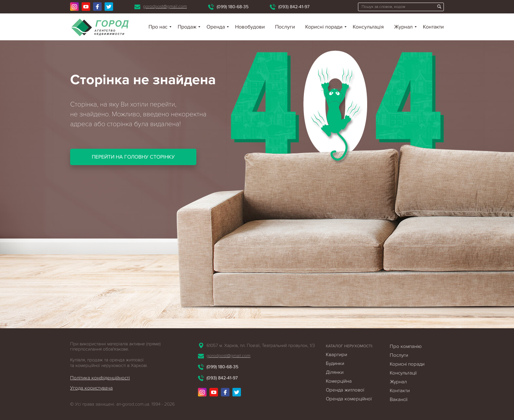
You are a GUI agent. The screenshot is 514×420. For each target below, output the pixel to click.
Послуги (285, 27)
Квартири (336, 354)
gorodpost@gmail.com (165, 6)
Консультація (368, 27)
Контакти (433, 27)
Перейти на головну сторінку (133, 157)
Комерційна (339, 381)
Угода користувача (91, 388)
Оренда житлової (345, 390)
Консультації (403, 373)
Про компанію (406, 346)
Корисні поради (324, 27)
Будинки (335, 363)
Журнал (403, 27)
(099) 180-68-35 (233, 7)
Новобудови (250, 27)
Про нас (158, 27)
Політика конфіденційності (100, 378)
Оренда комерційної (349, 399)
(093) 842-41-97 (294, 7)
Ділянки (335, 372)
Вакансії (399, 399)
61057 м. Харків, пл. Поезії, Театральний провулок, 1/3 (261, 345)
